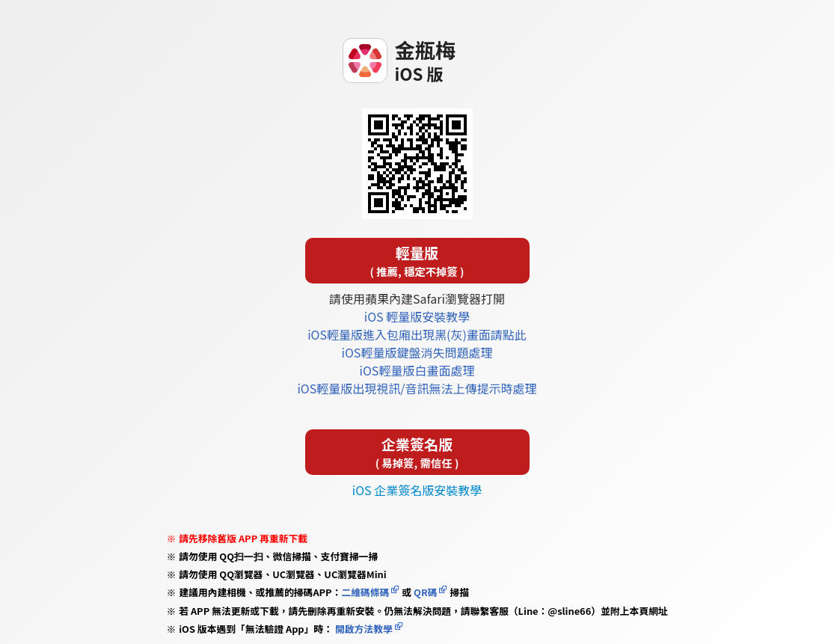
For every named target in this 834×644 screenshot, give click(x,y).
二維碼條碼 (365, 592)
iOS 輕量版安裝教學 (417, 316)
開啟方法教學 (363, 629)
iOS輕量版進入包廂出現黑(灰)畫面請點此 (417, 334)
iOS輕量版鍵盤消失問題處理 (417, 352)
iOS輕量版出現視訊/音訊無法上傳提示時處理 (417, 388)
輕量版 (417, 261)
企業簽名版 (417, 452)
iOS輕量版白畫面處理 (417, 370)
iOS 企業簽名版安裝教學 (417, 490)
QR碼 (425, 592)
